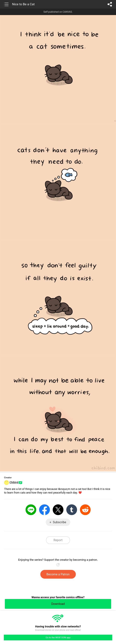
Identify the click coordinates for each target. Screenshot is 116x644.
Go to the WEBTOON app (58, 638)
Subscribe (60, 522)
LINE (31, 510)
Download (58, 604)
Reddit (85, 510)
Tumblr (72, 510)
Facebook (44, 510)
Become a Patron (58, 574)
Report (58, 540)
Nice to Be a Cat (23, 4)
